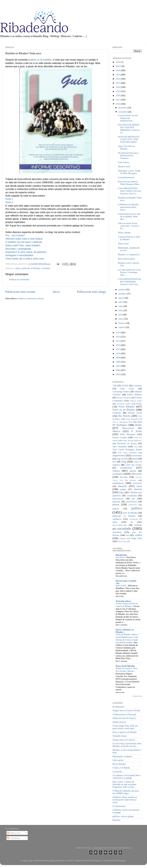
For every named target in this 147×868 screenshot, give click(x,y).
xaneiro (122, 327)
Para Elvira (121, 557)
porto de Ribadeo (130, 513)
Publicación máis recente (20, 292)
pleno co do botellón (41, 60)
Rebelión (116, 820)
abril (121, 315)
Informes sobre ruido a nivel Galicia (24, 239)
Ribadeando (121, 555)
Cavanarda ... (118, 772)
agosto (122, 298)
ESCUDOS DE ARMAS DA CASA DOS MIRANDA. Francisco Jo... (129, 129)
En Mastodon (118, 707)
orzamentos (132, 496)
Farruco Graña (136, 401)
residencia (117, 519)
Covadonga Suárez (121, 392)
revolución (134, 519)
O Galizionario (119, 806)
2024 (118, 70)
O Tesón (136, 431)
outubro (122, 289)
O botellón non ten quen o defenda (24, 242)
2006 (118, 370)
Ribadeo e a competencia (129, 255)
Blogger (122, 861)
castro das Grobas (134, 465)
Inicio (56, 292)
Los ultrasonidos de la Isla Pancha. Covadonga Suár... (129, 272)
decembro (123, 108)
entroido (133, 480)
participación (118, 499)
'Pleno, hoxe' (123, 244)
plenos (116, 504)
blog (124, 462)
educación (136, 474)
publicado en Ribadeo (31, 268)
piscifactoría (131, 502)
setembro (123, 294)
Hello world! (121, 586)
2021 (118, 83)
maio (121, 310)
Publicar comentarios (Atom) (31, 298)
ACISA (125, 386)
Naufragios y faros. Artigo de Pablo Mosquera (129, 172)
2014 (118, 337)
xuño (121, 306)
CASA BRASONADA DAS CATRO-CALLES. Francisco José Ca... (130, 191)
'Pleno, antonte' (124, 233)
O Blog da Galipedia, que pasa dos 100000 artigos (126, 792)
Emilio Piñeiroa (134, 395)
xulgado (123, 538)
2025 (118, 66)
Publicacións (14, 833)
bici (114, 462)
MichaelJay (97, 861)
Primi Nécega (128, 441)
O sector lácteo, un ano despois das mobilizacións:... (128, 118)
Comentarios (14, 838)
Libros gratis (118, 760)
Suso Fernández (120, 447)
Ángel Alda (136, 538)
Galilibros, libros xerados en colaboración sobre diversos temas (125, 800)
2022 (118, 79)
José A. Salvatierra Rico (122, 422)
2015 (118, 333)
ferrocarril (137, 483)
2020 (118, 87)
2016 (118, 104)
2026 (118, 62)
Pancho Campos (120, 437)
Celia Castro (127, 389)
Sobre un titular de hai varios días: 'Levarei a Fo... (128, 226)
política (137, 508)
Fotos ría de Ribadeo (124, 410)
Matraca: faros (124, 166)
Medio (138, 425)
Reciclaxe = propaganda (18, 249)
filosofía (122, 486)
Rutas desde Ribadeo (125, 666)
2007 (118, 366)
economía (118, 474)
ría (132, 522)
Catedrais (138, 386)
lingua (121, 492)
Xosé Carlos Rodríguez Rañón (127, 450)
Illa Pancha (124, 416)
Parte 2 (9, 202)
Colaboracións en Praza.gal (124, 714)
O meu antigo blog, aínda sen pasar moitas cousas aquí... (125, 727)
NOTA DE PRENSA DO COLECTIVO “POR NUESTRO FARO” (129, 139)
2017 (118, 100)
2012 (118, 345)
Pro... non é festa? (15, 235)
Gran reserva (123, 162)
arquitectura (119, 455)
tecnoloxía (117, 532)
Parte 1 (9, 199)
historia (138, 489)
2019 (118, 91)
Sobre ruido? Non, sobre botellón (23, 245)
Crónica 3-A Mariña (121, 768)
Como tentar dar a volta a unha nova (25, 259)
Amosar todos (137, 696)
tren (127, 535)
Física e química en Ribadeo (125, 732)
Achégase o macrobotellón (19, 255)
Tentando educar (123, 601)
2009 (118, 358)
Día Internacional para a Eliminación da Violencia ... (128, 156)
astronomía (137, 456)
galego (123, 489)
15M (115, 386)
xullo (121, 302)
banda (135, 459)
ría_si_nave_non (120, 525)
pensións (116, 502)
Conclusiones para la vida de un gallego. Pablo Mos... (129, 216)
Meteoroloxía (128, 428)
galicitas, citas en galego (123, 816)
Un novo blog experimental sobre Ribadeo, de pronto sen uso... (127, 745)
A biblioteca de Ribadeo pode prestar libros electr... (128, 207)
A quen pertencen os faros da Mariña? (129, 238)
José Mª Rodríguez (127, 423)
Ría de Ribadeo (119, 764)
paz (133, 499)
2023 (118, 75)
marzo (121, 319)
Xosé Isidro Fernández (127, 453)
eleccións (124, 477)
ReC (140, 441)
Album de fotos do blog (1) (124, 718)
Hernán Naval (135, 413)
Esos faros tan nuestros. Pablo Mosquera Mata (129, 183)
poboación (133, 505)
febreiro (122, 323)
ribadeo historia (119, 722)
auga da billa (122, 459)
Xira (136, 447)
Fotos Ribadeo (127, 407)
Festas (139, 404)
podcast (116, 509)
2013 (118, 341)
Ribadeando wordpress (122, 756)
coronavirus (126, 468)
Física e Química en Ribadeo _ (125, 631)
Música (116, 431)
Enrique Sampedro (124, 398)
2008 (118, 362)
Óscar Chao (122, 541)
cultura (18, 268)
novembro (123, 112)
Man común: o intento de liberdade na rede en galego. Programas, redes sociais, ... (125, 784)
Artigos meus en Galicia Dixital (126, 710)
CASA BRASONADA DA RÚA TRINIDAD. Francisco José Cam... (129, 282)
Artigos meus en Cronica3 (124, 740)
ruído (115, 522)
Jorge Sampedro (132, 419)
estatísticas (118, 483)
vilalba (138, 535)
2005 (118, 374)
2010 (118, 353)
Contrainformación (126, 177)
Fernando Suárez (124, 404)
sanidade (138, 525)
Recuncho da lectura (127, 443)
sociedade (46, 268)
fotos (139, 486)
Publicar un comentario (19, 279)
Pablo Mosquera (128, 434)
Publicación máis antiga (91, 292)
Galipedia (117, 413)
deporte (133, 471)
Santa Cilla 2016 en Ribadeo (126, 147)
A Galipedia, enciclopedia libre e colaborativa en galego (127, 777)
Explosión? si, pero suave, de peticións (26, 252)
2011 (118, 349)
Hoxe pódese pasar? (127, 259)
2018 (118, 95)
